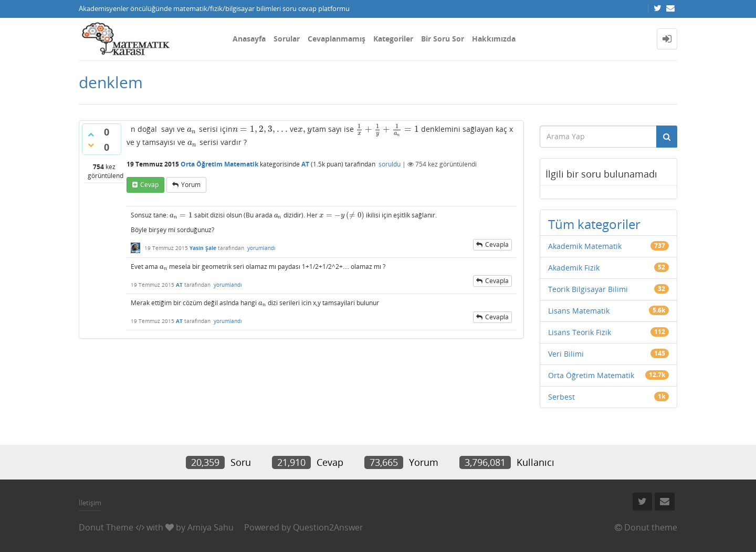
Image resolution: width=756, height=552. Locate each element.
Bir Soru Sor (443, 39)
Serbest (561, 397)
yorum (191, 185)
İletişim (90, 503)
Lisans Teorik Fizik (580, 332)
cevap (149, 185)
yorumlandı (261, 248)
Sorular (287, 39)
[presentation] (192, 129)
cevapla (497, 244)
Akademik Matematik (585, 246)
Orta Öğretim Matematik (219, 164)
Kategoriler (393, 39)
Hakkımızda (494, 39)
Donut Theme (106, 527)
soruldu (390, 164)
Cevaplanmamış (337, 39)
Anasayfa (249, 39)
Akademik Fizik (574, 268)
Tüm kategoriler (594, 224)
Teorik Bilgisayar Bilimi (588, 289)
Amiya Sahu (211, 527)
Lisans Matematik (579, 311)
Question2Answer (328, 527)
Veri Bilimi (566, 354)
